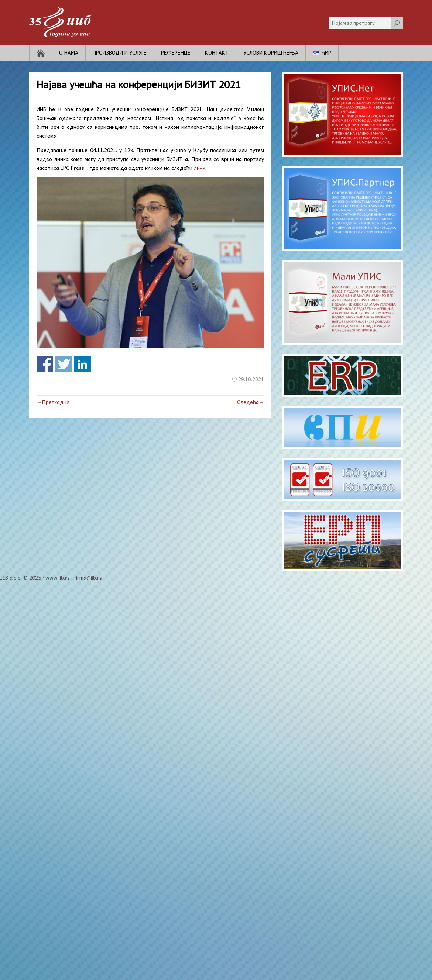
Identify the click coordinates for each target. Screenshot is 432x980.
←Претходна (53, 402)
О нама (69, 53)
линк (200, 168)
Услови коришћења (271, 53)
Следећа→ (251, 402)
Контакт (217, 53)
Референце (176, 53)
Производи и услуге (120, 53)
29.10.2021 (251, 379)
